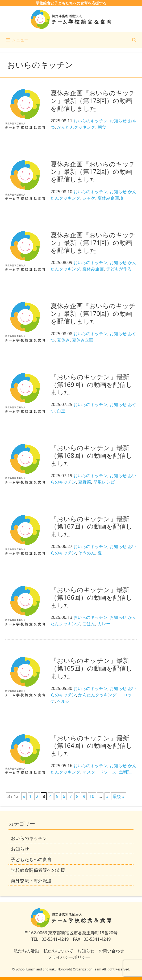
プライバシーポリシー (69, 957)
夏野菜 (85, 482)
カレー (104, 624)
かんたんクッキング (76, 127)
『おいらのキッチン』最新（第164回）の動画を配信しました (91, 746)
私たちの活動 (26, 951)
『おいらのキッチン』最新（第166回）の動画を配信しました (91, 597)
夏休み (63, 340)
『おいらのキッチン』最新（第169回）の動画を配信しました (91, 384)
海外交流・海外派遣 (31, 881)
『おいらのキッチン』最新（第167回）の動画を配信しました (91, 526)
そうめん (87, 553)
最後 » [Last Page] (119, 796)
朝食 (102, 127)
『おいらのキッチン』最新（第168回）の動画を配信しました (91, 455)
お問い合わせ (111, 951)
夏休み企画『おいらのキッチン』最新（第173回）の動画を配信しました (93, 100)
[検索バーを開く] (134, 40)
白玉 (61, 411)
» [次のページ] (107, 796)
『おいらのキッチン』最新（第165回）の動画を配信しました (91, 668)
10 (92, 796)
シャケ (89, 198)
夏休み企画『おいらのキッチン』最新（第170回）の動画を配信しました (93, 313)
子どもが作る (119, 269)
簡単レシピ (104, 482)
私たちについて (58, 951)
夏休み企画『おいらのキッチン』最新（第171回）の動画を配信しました (93, 242)
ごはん (89, 624)
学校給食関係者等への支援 (38, 870)
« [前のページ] (24, 796)
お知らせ (118, 121)
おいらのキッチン (90, 121)
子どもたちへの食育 (31, 859)
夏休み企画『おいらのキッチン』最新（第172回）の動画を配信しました (93, 172)
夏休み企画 (108, 198)
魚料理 (125, 772)
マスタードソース (99, 772)
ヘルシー (65, 701)
